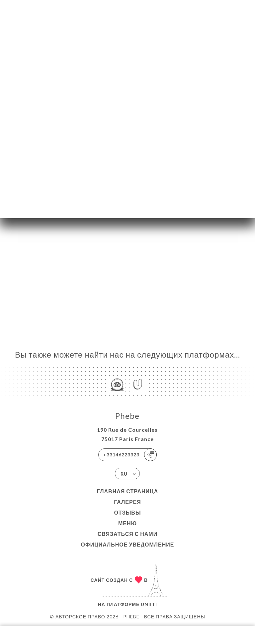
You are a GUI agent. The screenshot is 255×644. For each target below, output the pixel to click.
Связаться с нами (127, 534)
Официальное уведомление (128, 544)
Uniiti (149, 604)
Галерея (127, 502)
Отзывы (127, 512)
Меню (127, 523)
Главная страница (128, 491)
